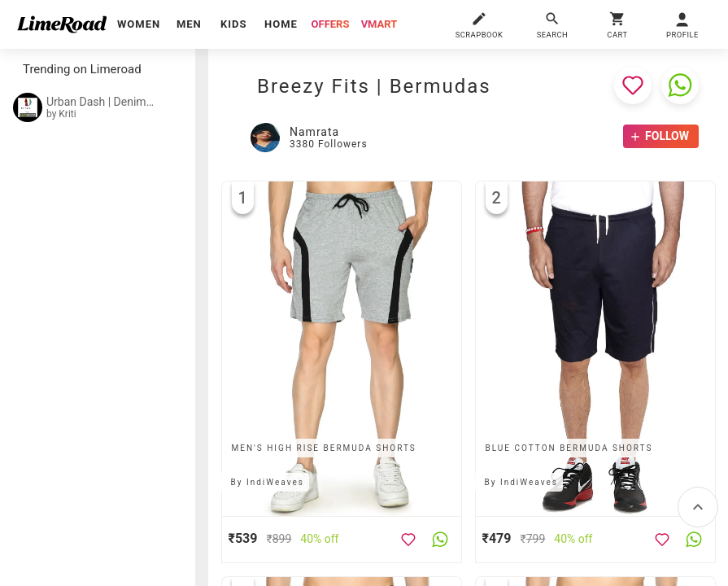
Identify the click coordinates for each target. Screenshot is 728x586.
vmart (379, 24)
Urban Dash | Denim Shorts (101, 102)
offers (331, 24)
